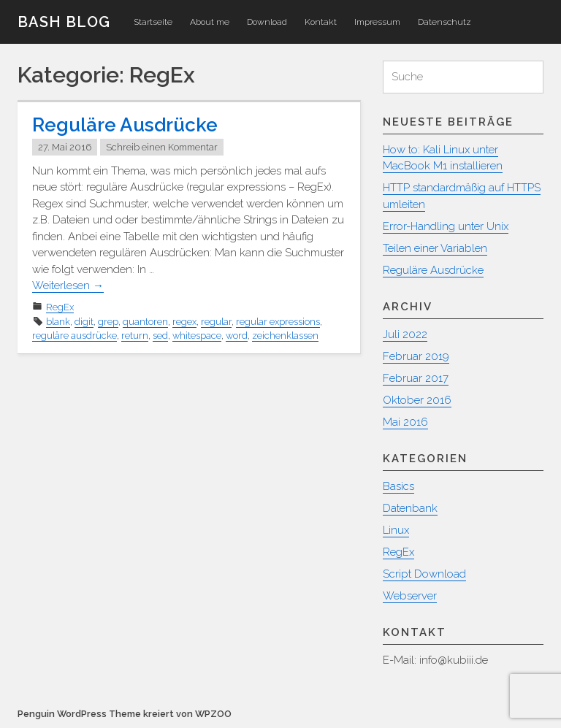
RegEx (60, 307)
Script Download (424, 574)
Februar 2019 (416, 356)
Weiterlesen (68, 286)
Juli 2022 (405, 334)
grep (108, 322)
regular (216, 322)
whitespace (197, 336)
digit (84, 322)
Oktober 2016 (417, 400)
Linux (396, 530)
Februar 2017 (416, 378)
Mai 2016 (405, 422)
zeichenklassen (285, 336)
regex (184, 322)
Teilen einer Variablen (435, 248)
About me (210, 22)
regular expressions (278, 322)
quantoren (145, 322)
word (237, 336)
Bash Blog (64, 22)
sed (160, 336)
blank (58, 322)
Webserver (410, 596)
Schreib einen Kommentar (162, 147)
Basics (398, 486)
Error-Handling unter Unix (446, 226)
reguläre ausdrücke (75, 336)
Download (267, 22)
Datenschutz (444, 22)
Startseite (153, 22)
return (135, 336)
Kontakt (321, 22)
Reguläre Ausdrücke (125, 125)
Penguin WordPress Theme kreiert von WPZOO (125, 714)
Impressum (377, 22)
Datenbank (410, 508)
